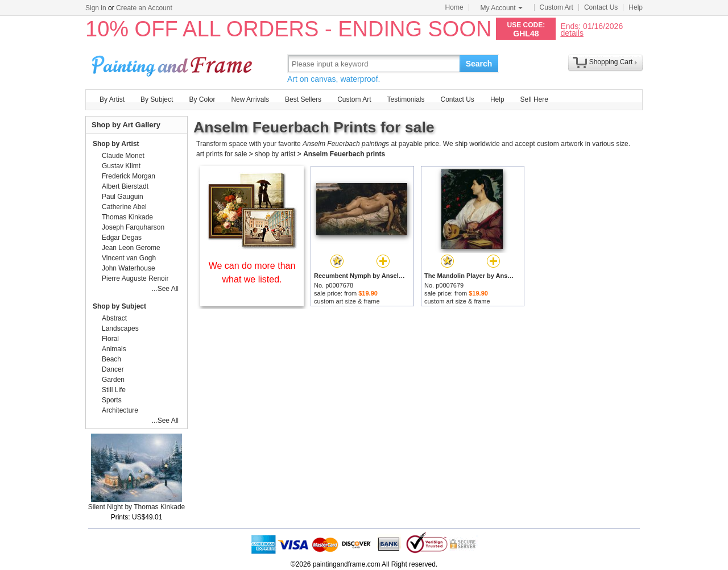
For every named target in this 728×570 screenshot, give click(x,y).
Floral (110, 339)
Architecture (120, 410)
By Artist (112, 99)
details (572, 33)
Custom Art (557, 7)
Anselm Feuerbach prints (344, 154)
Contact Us (601, 7)
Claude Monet (123, 156)
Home (454, 7)
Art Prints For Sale (173, 63)
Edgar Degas (122, 238)
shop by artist (275, 154)
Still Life (114, 390)
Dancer (113, 369)
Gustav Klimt (121, 166)
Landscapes (120, 328)
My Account (502, 8)
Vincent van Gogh (129, 258)
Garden (113, 380)
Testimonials (406, 99)
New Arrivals (250, 99)
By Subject (157, 99)
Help (636, 7)
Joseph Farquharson (133, 227)
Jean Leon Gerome (131, 248)
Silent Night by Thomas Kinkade (137, 507)
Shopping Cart (611, 62)
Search (479, 64)
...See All (165, 289)
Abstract (114, 318)
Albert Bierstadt (125, 186)
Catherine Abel (124, 207)
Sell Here (534, 99)
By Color (202, 99)
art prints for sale (222, 154)
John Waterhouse (129, 268)
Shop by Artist (116, 144)
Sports (112, 400)
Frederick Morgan (129, 176)
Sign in (96, 8)
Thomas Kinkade (127, 217)
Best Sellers (303, 99)
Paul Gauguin (123, 197)
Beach (111, 359)
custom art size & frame (347, 301)
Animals (114, 349)
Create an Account (144, 8)
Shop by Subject (119, 306)
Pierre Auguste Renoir (135, 278)
